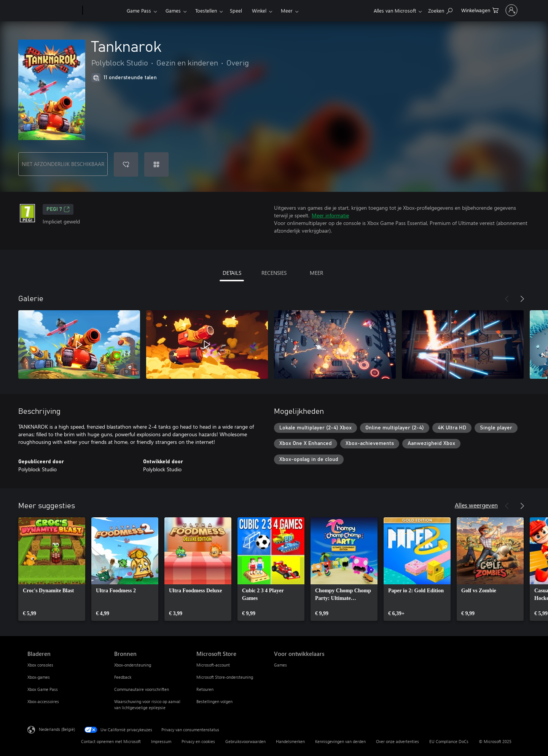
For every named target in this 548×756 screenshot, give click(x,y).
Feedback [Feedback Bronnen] (123, 677)
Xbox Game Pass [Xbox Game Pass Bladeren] (43, 689)
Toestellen (206, 10)
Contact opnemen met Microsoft (111, 741)
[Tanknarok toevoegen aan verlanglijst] (126, 164)
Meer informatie (330, 215)
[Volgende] (522, 299)
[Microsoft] (53, 11)
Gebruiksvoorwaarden (245, 741)
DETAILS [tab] (232, 273)
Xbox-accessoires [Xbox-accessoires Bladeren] (43, 701)
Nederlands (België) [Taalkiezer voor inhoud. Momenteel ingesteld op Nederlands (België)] (57, 729)
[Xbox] (104, 11)
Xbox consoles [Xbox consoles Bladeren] (40, 665)
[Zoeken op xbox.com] (409, 10)
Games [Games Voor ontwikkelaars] (280, 665)
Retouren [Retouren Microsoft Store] (205, 689)
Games (173, 10)
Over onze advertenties (397, 741)
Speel (236, 10)
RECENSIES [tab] (274, 273)
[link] (52, 569)
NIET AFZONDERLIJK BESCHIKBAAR (63, 164)
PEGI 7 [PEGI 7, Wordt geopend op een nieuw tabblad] (58, 209)
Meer (287, 10)
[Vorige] (507, 299)
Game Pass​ (139, 10)
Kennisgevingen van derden (340, 741)
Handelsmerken (290, 741)
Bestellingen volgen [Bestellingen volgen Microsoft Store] (214, 701)
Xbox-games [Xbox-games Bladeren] (39, 677)
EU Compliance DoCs (449, 741)
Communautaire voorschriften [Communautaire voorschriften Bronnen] (142, 689)
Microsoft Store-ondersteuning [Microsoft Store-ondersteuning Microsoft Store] (225, 677)
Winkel (259, 10)
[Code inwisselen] (156, 164)
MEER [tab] (316, 273)
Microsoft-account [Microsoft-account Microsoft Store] (213, 665)
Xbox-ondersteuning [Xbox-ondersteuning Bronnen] (133, 665)
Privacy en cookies (198, 741)
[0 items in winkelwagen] (449, 10)
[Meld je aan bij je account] (496, 10)
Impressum (161, 741)
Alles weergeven (476, 505)
